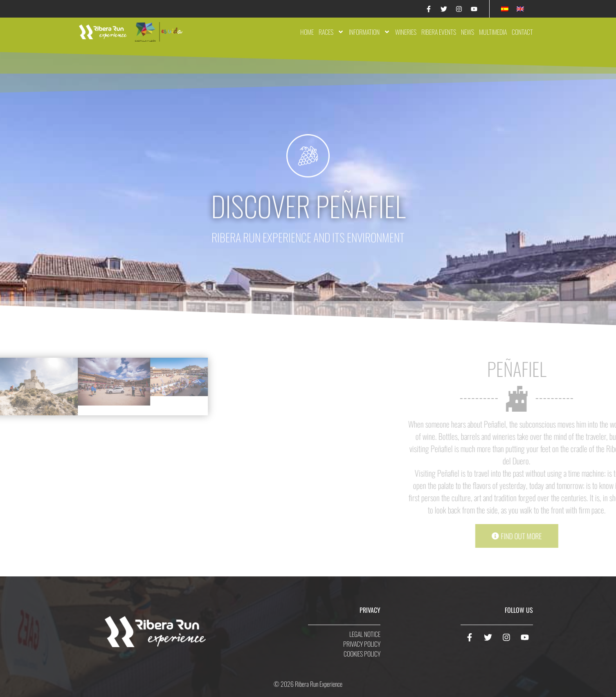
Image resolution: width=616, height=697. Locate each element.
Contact (522, 32)
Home (307, 32)
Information (370, 32)
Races (331, 32)
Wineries (406, 32)
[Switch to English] (520, 9)
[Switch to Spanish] (505, 9)
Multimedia (493, 32)
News (468, 32)
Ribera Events (439, 32)
